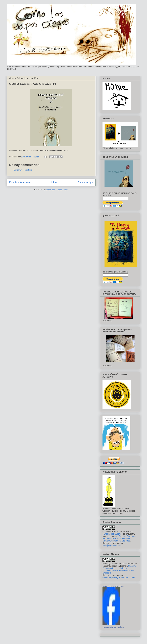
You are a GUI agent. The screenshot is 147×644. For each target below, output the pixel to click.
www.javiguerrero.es (112, 545)
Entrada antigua (85, 182)
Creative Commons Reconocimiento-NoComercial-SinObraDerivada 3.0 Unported (119, 538)
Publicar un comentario (22, 170)
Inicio (54, 182)
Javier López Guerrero (112, 534)
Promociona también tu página (113, 627)
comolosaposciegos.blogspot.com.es (119, 577)
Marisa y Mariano (110, 564)
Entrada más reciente (20, 182)
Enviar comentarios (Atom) (57, 190)
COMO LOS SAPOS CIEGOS (116, 532)
